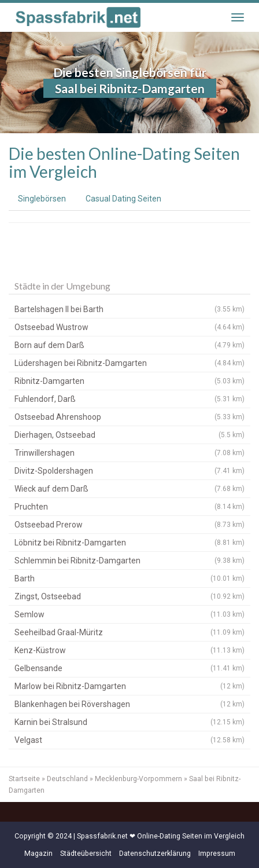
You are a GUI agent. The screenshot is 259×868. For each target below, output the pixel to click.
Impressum (217, 854)
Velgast (129, 740)
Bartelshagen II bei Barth (129, 309)
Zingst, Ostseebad (129, 596)
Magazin (38, 854)
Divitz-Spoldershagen (129, 471)
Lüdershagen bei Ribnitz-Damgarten (129, 363)
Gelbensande (129, 668)
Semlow (129, 614)
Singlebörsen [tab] (42, 199)
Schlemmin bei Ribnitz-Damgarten (129, 561)
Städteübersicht (86, 854)
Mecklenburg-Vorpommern (138, 779)
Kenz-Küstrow (129, 650)
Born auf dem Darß (129, 345)
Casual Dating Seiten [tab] (123, 199)
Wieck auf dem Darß (129, 489)
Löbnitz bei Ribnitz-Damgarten (129, 543)
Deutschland (67, 779)
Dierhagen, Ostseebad (129, 435)
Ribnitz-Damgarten (129, 381)
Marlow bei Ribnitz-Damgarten (129, 686)
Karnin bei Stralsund (129, 722)
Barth (129, 578)
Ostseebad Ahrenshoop (129, 417)
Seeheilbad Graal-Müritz (129, 632)
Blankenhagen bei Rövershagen (129, 704)
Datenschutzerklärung (155, 854)
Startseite (24, 779)
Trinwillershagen (129, 453)
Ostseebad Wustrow (129, 327)
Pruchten (129, 507)
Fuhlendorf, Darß (129, 399)
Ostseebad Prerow (129, 525)
